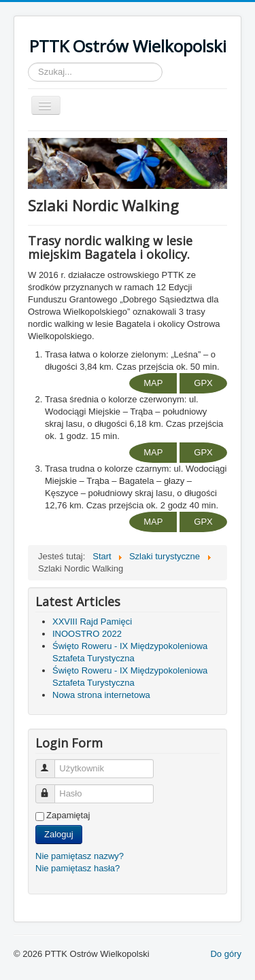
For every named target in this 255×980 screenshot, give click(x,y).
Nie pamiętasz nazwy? (80, 856)
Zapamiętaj (68, 815)
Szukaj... (28, 63)
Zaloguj (59, 834)
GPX (203, 383)
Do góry (226, 954)
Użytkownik (51, 763)
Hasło (51, 788)
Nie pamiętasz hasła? (78, 868)
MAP (153, 383)
